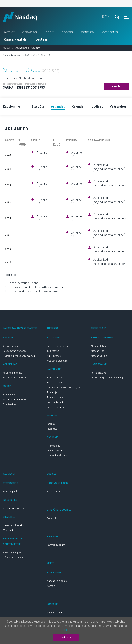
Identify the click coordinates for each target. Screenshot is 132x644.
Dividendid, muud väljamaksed (19, 356)
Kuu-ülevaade (54, 356)
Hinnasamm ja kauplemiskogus (63, 387)
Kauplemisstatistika (57, 346)
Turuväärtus (53, 351)
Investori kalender (56, 402)
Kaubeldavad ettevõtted (15, 351)
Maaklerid (8, 530)
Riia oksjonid (54, 446)
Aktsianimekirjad (12, 346)
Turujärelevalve (98, 373)
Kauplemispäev (55, 383)
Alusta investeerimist (14, 508)
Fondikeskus (10, 404)
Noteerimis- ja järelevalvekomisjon (108, 378)
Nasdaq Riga (98, 351)
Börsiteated (109, 32)
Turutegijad (53, 392)
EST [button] (104, 17)
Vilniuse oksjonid (56, 451)
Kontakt (51, 586)
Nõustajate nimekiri (13, 558)
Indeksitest (53, 429)
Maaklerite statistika (57, 361)
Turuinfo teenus (55, 397)
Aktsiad (9, 32)
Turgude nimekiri (55, 378)
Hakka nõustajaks (12, 553)
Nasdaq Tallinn (99, 346)
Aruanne (42, 154)
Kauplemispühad (56, 407)
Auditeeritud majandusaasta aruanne (110, 168)
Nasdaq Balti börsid (57, 581)
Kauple (116, 86)
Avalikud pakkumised (58, 456)
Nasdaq (23, 17)
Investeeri (41, 39)
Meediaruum (53, 492)
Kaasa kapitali (15, 39)
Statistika (87, 32)
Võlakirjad (29, 32)
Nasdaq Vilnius (99, 356)
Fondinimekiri (10, 395)
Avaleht (7, 48)
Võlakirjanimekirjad (13, 373)
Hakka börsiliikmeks (13, 525)
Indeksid (67, 32)
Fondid (49, 32)
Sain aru (66, 638)
